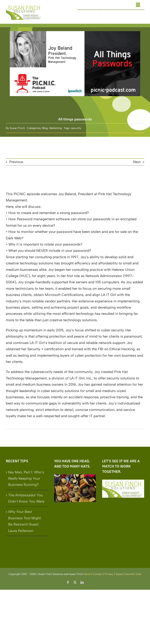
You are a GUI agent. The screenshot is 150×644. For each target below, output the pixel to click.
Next (137, 162)
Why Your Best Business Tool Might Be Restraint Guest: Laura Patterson (25, 521)
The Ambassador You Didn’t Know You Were (26, 498)
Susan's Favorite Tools (129, 574)
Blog (45, 128)
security (76, 128)
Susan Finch (17, 128)
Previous (16, 162)
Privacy (109, 574)
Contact (98, 574)
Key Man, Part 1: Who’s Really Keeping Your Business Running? (26, 479)
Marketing (55, 128)
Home (87, 574)
